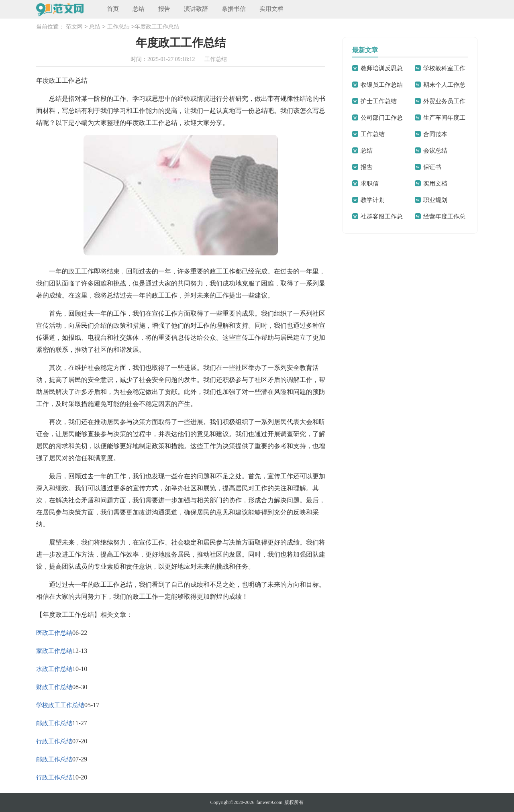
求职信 (370, 184)
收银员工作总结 (382, 85)
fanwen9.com (269, 802)
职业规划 (435, 200)
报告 (164, 9)
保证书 (432, 167)
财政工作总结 (54, 687)
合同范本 (435, 134)
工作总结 (118, 27)
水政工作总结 (54, 669)
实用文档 (271, 9)
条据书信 (234, 9)
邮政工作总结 (54, 723)
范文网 (74, 27)
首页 (113, 9)
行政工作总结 (54, 741)
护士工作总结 (379, 101)
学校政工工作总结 (60, 705)
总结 (139, 9)
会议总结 (435, 151)
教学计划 (373, 200)
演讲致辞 (196, 9)
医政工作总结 (54, 633)
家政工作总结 (54, 651)
